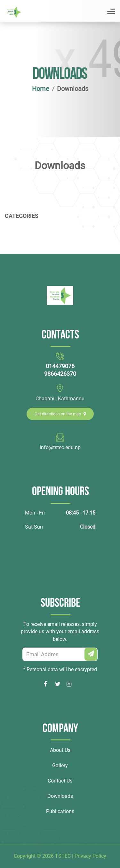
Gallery (60, 765)
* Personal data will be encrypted (60, 670)
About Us (60, 750)
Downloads (60, 796)
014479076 (60, 366)
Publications (60, 811)
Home (41, 89)
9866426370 (60, 374)
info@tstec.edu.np (60, 447)
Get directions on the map (60, 414)
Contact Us (60, 781)
